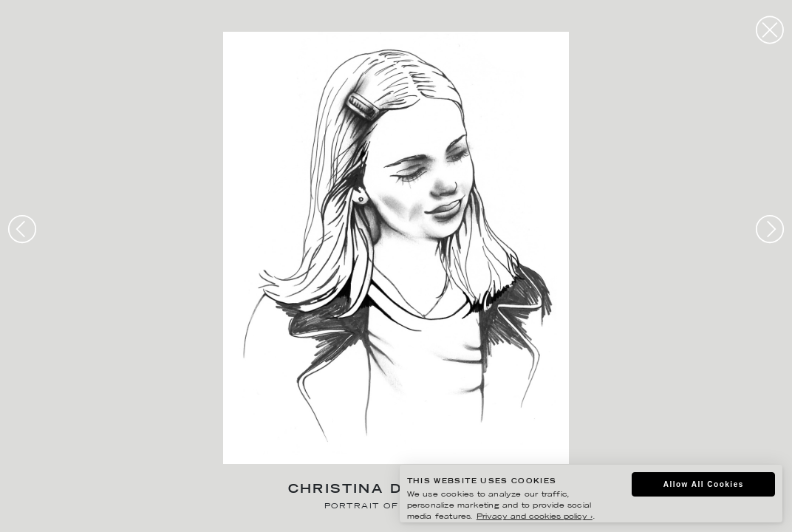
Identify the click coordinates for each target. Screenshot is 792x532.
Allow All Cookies (704, 484)
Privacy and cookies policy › (535, 517)
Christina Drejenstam (396, 490)
